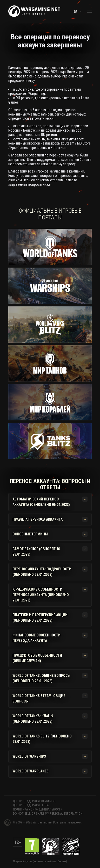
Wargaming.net (43, 822)
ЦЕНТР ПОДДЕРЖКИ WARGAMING (35, 801)
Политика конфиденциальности (38, 809)
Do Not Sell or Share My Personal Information (48, 814)
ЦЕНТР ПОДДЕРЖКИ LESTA (31, 805)
